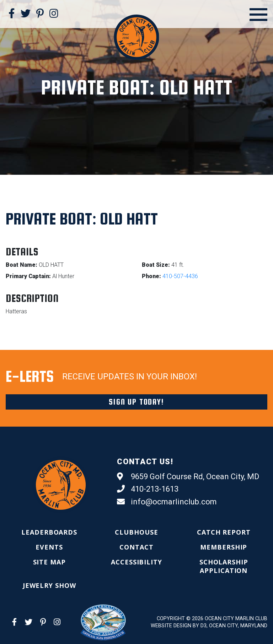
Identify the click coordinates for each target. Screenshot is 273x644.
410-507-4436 (180, 276)
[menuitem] (49, 532)
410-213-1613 (148, 489)
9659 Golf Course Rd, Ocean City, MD (188, 477)
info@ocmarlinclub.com (167, 502)
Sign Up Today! (136, 402)
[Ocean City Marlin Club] (136, 37)
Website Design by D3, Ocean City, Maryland (209, 626)
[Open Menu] (258, 15)
